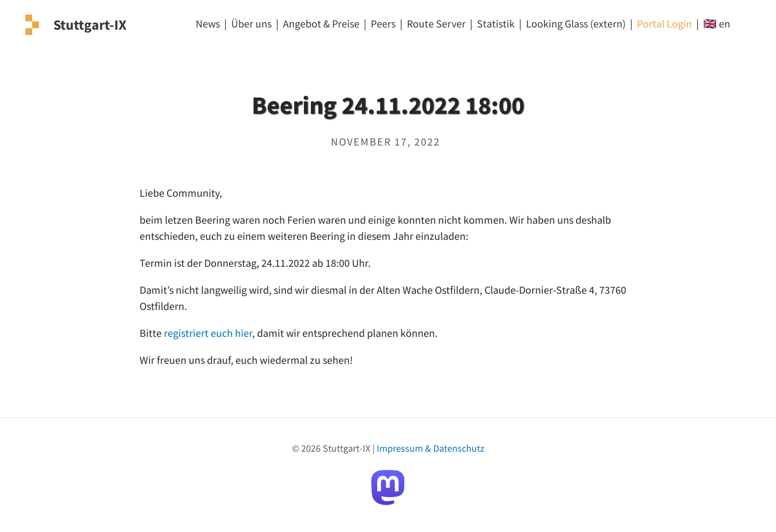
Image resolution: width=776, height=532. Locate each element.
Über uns (251, 23)
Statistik (496, 23)
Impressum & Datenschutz (431, 448)
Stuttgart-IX (90, 25)
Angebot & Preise (321, 23)
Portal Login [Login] (664, 23)
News (208, 23)
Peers (383, 23)
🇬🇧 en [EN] (717, 23)
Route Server (436, 23)
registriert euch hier (208, 333)
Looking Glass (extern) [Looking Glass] (576, 23)
